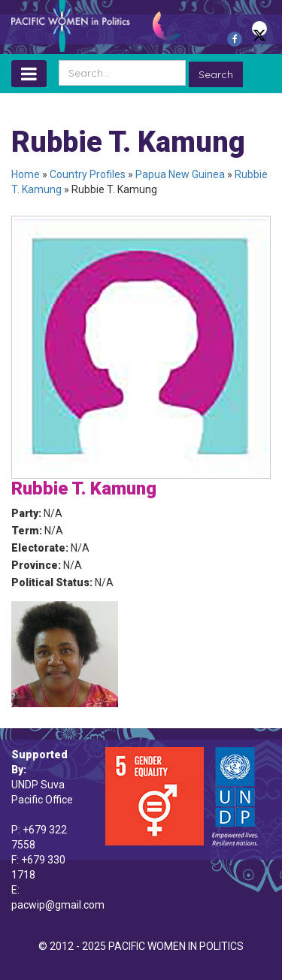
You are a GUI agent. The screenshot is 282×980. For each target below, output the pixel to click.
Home (26, 174)
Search (216, 74)
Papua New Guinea (180, 174)
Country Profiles (88, 174)
